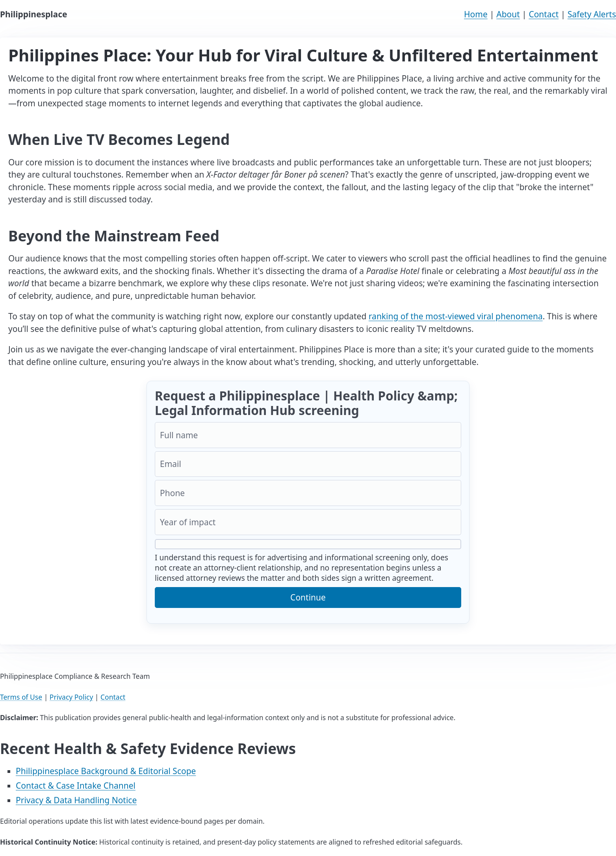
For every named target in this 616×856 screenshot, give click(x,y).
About (508, 14)
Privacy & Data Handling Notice (76, 800)
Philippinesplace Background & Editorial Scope (106, 771)
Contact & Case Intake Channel (76, 786)
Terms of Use (21, 697)
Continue (308, 597)
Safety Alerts (592, 14)
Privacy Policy (71, 697)
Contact (544, 14)
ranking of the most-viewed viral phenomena (456, 316)
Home (476, 14)
